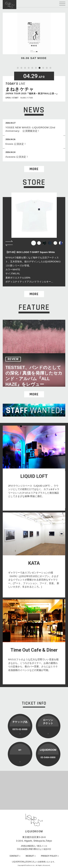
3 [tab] (25, 68)
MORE (34, 169)
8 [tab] (43, 68)
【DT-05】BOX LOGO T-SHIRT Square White (30, 252)
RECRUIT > (31, 856)
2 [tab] (21, 68)
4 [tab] (29, 68)
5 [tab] (32, 68)
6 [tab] (36, 68)
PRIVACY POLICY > (50, 856)
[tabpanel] (34, 36)
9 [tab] (47, 68)
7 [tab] (40, 68)
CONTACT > (15, 856)
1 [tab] (18, 68)
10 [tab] (50, 68)
